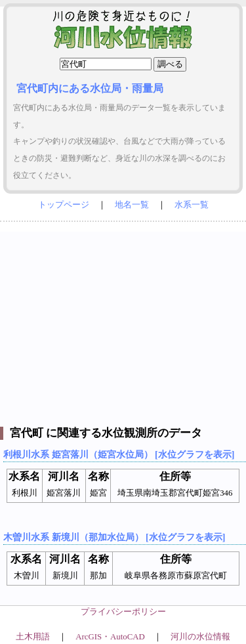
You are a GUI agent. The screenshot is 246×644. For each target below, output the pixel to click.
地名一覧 (132, 205)
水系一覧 (192, 205)
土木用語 (33, 637)
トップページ (64, 205)
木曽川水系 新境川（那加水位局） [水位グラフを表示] (114, 537)
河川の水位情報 (200, 637)
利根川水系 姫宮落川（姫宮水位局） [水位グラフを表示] (119, 454)
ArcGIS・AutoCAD (110, 637)
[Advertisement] (123, 321)
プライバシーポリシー (123, 612)
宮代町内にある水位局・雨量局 (90, 88)
